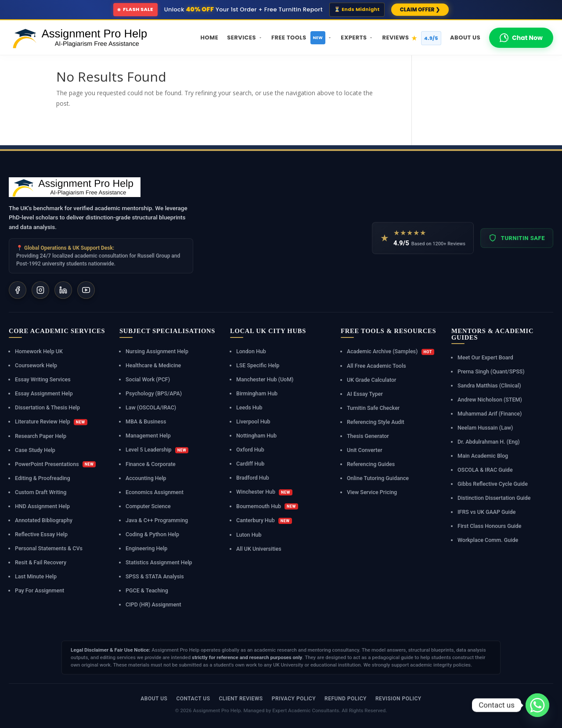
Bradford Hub (253, 478)
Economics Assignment (155, 492)
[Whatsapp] (537, 705)
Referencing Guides (371, 464)
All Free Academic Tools (376, 366)
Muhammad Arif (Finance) (490, 414)
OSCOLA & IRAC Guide (485, 470)
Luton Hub (249, 535)
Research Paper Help (41, 436)
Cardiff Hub (250, 464)
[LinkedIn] (63, 290)
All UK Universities (259, 549)
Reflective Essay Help (41, 534)
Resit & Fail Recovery (41, 562)
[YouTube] (86, 290)
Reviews (412, 38)
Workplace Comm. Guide (488, 540)
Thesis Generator (368, 436)
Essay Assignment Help (44, 393)
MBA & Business (146, 421)
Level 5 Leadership (157, 450)
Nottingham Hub (256, 436)
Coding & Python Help (152, 534)
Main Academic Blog (483, 456)
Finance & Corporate (151, 464)
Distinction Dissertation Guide (494, 498)
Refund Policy (346, 699)
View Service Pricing (372, 492)
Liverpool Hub (253, 421)
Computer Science (148, 506)
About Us (465, 38)
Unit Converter (365, 450)
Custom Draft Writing (41, 492)
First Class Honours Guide (490, 526)
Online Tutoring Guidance (378, 478)
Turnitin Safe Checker (373, 408)
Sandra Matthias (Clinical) (489, 386)
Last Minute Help (36, 576)
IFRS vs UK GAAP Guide (486, 512)
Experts (357, 38)
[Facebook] (18, 290)
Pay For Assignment (40, 590)
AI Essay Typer (365, 394)
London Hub (251, 351)
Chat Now (521, 38)
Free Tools (302, 38)
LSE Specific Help (258, 365)
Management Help (148, 436)
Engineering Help (146, 548)
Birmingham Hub (257, 393)
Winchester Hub (264, 492)
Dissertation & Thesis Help (47, 407)
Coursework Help (36, 365)
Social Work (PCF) (148, 379)
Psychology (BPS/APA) (154, 393)
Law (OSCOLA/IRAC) (151, 407)
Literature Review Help (51, 422)
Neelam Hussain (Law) (485, 428)
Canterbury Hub (264, 520)
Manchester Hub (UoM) (265, 379)
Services (245, 38)
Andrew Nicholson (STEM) (490, 400)
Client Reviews (241, 699)
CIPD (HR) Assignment (153, 604)
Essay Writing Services (43, 379)
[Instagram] (40, 290)
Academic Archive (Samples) (391, 351)
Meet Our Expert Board (485, 357)
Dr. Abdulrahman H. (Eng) (489, 442)
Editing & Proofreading (43, 478)
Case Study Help (35, 450)
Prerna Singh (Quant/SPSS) (491, 371)
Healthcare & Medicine (153, 365)
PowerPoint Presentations (55, 464)
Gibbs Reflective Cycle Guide (493, 484)
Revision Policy (398, 699)
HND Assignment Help (42, 506)
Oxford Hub (250, 450)
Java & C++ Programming (157, 520)
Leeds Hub (249, 407)
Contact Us (193, 699)
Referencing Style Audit (376, 422)
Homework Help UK (39, 351)
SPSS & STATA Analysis (155, 576)
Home (210, 38)
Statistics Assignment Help (159, 562)
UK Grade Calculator (372, 380)
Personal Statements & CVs (49, 548)
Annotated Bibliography (44, 520)
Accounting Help (146, 478)
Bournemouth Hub (267, 506)
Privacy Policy (294, 699)
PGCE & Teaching (147, 590)
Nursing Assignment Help (157, 351)
